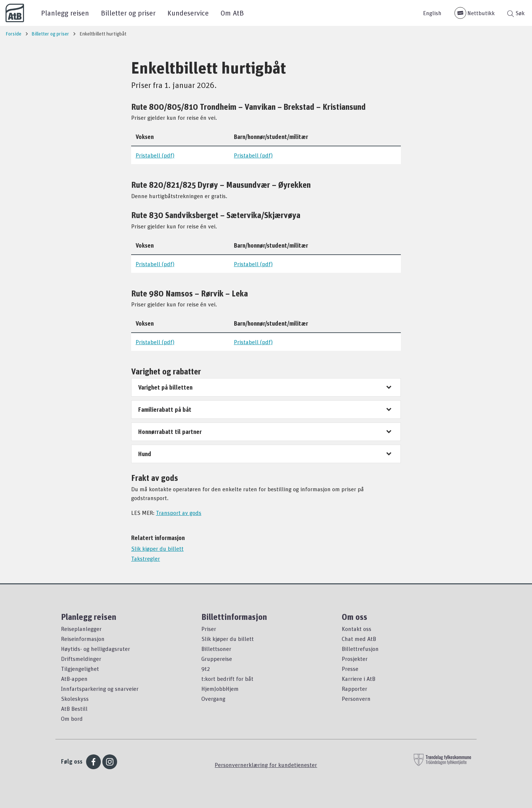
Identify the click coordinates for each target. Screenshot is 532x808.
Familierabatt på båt (165, 410)
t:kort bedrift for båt (227, 679)
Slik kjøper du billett (157, 549)
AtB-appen (74, 679)
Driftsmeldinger (81, 659)
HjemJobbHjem (220, 689)
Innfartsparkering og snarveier (100, 689)
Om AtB (232, 13)
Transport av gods (179, 513)
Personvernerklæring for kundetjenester (266, 765)
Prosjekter (355, 659)
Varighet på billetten (165, 387)
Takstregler (146, 559)
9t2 (206, 669)
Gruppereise (217, 659)
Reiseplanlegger (81, 629)
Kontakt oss (357, 629)
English (432, 13)
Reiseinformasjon (83, 639)
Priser (209, 629)
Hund (145, 454)
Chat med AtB (359, 639)
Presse (350, 669)
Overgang (213, 699)
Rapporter (354, 689)
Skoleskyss (75, 699)
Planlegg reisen (65, 13)
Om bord (72, 719)
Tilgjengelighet (80, 669)
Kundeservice (188, 13)
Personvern (356, 699)
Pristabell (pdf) (155, 155)
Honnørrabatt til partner (170, 432)
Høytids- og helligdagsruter (96, 649)
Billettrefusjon (360, 649)
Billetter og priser (128, 13)
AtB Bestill (74, 709)
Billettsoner (216, 649)
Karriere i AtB (359, 679)
